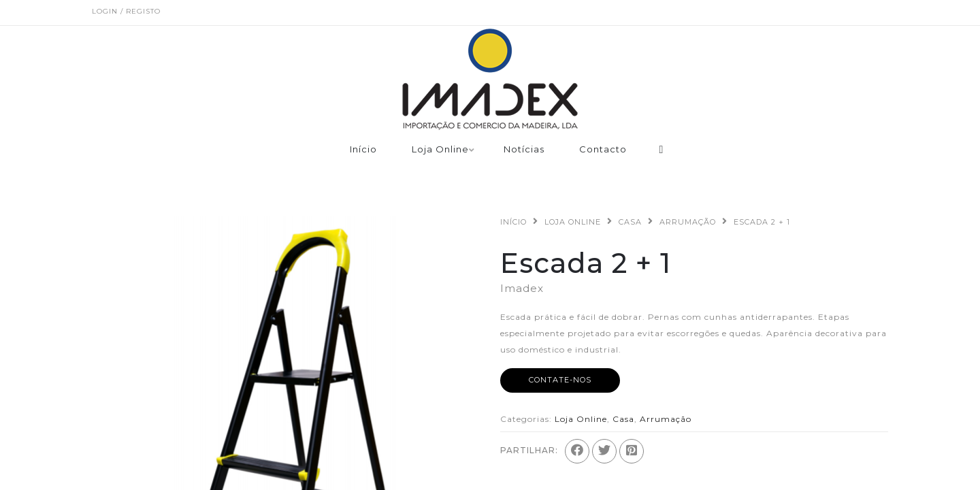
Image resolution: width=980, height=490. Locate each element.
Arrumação (688, 222)
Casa (630, 222)
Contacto (603, 150)
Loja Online (440, 150)
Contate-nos (560, 380)
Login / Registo (126, 11)
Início (363, 150)
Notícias (524, 150)
